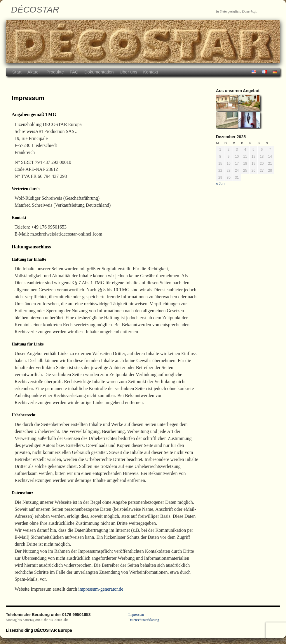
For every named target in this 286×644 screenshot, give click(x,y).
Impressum (136, 615)
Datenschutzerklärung (144, 620)
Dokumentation (99, 72)
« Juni (221, 184)
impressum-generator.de (101, 589)
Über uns (129, 72)
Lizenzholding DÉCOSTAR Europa (39, 630)
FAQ (74, 72)
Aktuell (34, 72)
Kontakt (151, 72)
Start (17, 72)
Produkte (55, 72)
